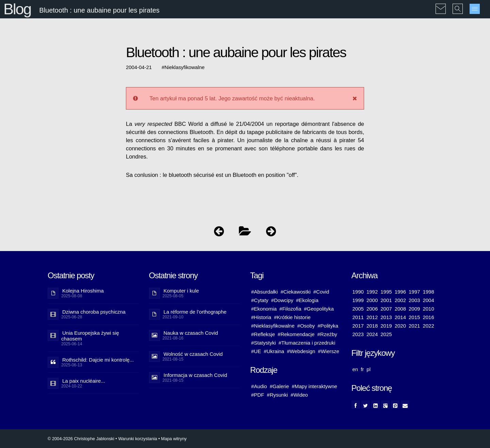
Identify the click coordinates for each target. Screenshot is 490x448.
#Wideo (299, 395)
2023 (358, 334)
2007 (386, 309)
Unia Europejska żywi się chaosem (90, 336)
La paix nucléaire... (84, 381)
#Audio (259, 386)
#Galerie (280, 386)
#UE (256, 351)
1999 (358, 300)
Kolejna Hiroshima (83, 291)
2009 (414, 309)
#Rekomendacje (296, 334)
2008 (400, 309)
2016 (428, 317)
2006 (372, 309)
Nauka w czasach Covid (191, 333)
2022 (428, 326)
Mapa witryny (174, 439)
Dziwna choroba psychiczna (94, 312)
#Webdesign (301, 351)
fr (362, 369)
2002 (400, 300)
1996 (400, 292)
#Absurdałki (264, 292)
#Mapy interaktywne (314, 386)
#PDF (258, 395)
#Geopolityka (319, 309)
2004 (428, 300)
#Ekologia (307, 300)
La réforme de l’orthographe (195, 312)
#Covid (321, 292)
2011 (358, 317)
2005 (358, 309)
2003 (414, 300)
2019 (386, 326)
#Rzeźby (327, 334)
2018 (372, 326)
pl (369, 369)
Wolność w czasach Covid (193, 354)
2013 (386, 317)
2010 (428, 309)
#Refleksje (263, 334)
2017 (358, 326)
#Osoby (306, 326)
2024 (372, 334)
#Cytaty (260, 300)
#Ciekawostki (295, 292)
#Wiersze (329, 351)
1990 (358, 292)
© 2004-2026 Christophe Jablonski (81, 439)
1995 (386, 292)
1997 (414, 292)
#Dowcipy (282, 300)
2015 (414, 317)
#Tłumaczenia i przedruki (307, 343)
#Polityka (328, 326)
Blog (17, 9)
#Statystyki (264, 343)
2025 (386, 334)
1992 (372, 292)
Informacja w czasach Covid (195, 375)
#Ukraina (274, 351)
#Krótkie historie (292, 317)
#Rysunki (277, 395)
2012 (372, 317)
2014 (400, 317)
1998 (428, 292)
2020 (400, 326)
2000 (372, 300)
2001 (386, 300)
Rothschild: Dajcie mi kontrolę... (98, 360)
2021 (414, 326)
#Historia (261, 317)
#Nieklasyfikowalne (273, 326)
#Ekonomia (264, 309)
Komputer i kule (181, 291)
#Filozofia (290, 309)
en (355, 369)
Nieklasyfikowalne (184, 67)
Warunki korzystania (137, 439)
